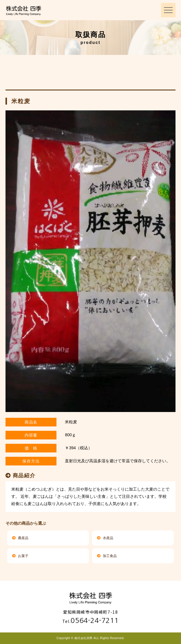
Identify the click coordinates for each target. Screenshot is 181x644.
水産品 (105, 538)
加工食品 (107, 556)
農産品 (20, 538)
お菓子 (20, 556)
